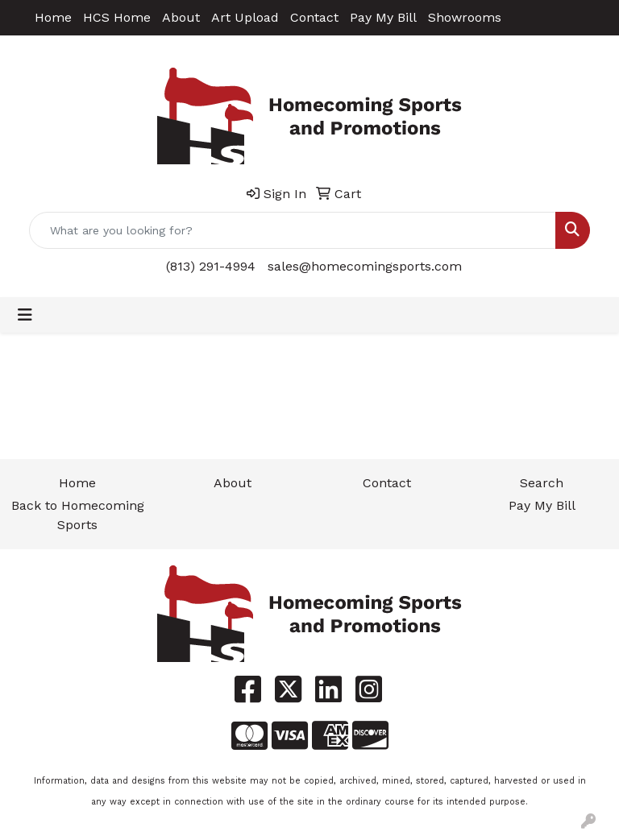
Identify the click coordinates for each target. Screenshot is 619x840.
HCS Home (117, 17)
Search (542, 483)
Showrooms (465, 17)
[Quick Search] (293, 230)
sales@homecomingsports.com (365, 266)
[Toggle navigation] (25, 315)
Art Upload (245, 17)
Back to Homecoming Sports (78, 515)
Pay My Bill (383, 17)
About (181, 17)
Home (53, 17)
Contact (314, 17)
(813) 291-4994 (211, 266)
